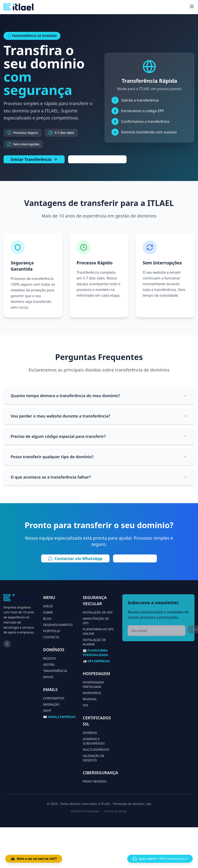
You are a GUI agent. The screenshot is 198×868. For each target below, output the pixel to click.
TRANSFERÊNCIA (55, 671)
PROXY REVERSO (95, 781)
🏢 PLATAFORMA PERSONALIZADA (95, 653)
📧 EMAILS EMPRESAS (59, 717)
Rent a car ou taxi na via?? (34, 859)
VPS (86, 705)
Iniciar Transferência (34, 159)
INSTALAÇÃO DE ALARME (94, 642)
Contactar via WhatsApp (75, 558)
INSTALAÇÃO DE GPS (98, 612)
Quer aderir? (160, 859)
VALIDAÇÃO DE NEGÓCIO (94, 758)
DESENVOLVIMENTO (58, 625)
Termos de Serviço (116, 811)
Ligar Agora (135, 558)
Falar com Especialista (97, 159)
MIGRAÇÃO (51, 704)
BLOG (47, 619)
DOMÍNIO (90, 733)
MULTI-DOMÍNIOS (96, 750)
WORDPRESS (92, 693)
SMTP (47, 711)
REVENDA (90, 699)
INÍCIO (48, 606)
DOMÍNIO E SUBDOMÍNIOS (94, 741)
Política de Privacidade (85, 811)
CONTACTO (51, 637)
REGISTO (50, 658)
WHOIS (48, 677)
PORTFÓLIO (52, 631)
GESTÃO (49, 665)
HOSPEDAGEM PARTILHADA (93, 684)
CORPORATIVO (54, 698)
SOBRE (48, 612)
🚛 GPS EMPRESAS (96, 661)
